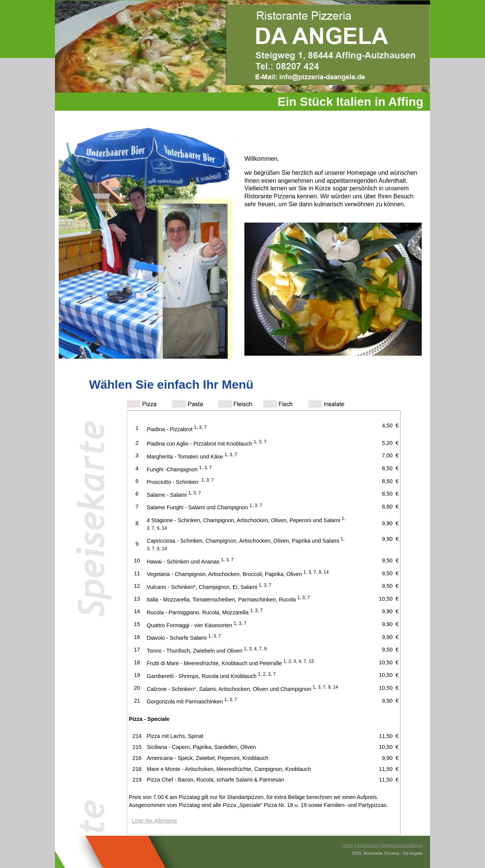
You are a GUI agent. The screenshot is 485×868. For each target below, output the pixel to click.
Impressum (367, 845)
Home (348, 845)
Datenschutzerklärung (402, 845)
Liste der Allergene (154, 821)
